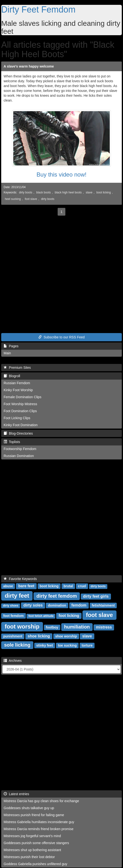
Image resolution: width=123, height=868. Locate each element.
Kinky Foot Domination (21, 425)
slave (89, 192)
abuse (8, 586)
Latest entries (16, 794)
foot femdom (13, 616)
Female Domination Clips (22, 397)
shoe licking (39, 636)
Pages (11, 346)
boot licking (104, 192)
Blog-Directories (18, 433)
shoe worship (66, 636)
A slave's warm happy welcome (29, 66)
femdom (79, 605)
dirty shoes (11, 606)
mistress (104, 627)
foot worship (22, 626)
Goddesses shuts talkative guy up (29, 808)
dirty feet (17, 596)
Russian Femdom (17, 383)
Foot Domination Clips (20, 411)
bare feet (26, 586)
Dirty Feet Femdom (38, 10)
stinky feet (44, 645)
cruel (82, 586)
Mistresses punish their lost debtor (29, 857)
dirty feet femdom (57, 596)
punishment (13, 636)
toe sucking (67, 645)
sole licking (17, 645)
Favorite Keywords (20, 579)
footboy (52, 627)
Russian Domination (19, 456)
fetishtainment (103, 605)
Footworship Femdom (20, 449)
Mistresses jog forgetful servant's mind (32, 836)
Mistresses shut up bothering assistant (32, 850)
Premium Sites (17, 368)
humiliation (77, 627)
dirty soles (33, 605)
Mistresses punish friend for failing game (34, 815)
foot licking (69, 616)
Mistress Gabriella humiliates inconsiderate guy (39, 822)
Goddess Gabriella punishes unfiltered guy (35, 864)
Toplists (12, 442)
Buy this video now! (62, 174)
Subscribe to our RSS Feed (61, 337)
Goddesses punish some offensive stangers (36, 843)
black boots (43, 192)
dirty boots (26, 192)
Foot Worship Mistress (20, 404)
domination (57, 605)
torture (87, 645)
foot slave (31, 199)
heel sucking (13, 199)
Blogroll (12, 376)
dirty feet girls (96, 596)
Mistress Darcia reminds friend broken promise (38, 829)
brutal (68, 586)
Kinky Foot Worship (18, 390)
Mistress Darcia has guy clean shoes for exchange (41, 801)
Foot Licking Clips (17, 418)
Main (7, 353)
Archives (13, 661)
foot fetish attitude (41, 616)
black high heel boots (68, 192)
